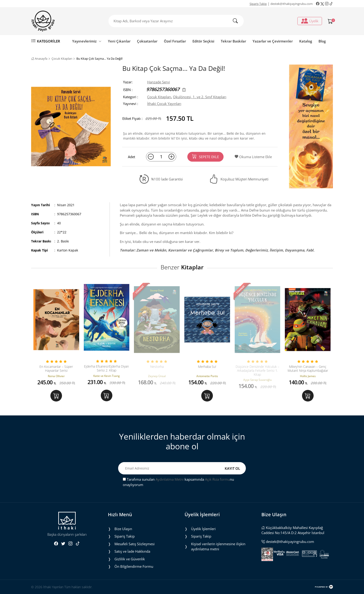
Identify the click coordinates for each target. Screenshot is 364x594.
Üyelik (310, 21)
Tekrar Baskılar (233, 41)
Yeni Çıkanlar (119, 41)
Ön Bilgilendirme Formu (134, 566)
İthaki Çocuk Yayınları (164, 104)
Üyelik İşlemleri (203, 529)
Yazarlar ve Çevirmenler (273, 41)
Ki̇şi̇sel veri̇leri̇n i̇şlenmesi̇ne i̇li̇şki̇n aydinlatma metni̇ (218, 547)
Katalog (306, 41)
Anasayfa (39, 59)
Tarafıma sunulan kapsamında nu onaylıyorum (178, 482)
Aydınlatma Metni (170, 479)
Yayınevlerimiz (87, 41)
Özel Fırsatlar (175, 41)
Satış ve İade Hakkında (132, 551)
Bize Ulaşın (123, 529)
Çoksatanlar (147, 41)
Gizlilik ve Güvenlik (130, 559)
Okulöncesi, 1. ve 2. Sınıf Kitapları (200, 97)
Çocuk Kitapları (62, 59)
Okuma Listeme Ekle (253, 157)
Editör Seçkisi (203, 41)
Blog (322, 41)
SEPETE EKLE (205, 157)
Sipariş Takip (258, 4)
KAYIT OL (232, 468)
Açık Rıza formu (217, 479)
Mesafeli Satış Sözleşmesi (135, 544)
